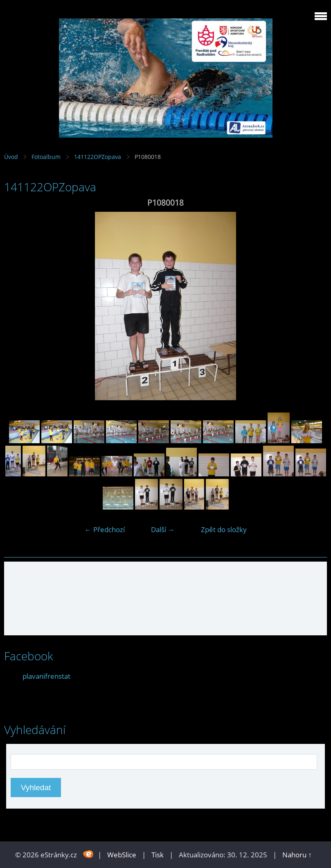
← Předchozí (105, 529)
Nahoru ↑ (297, 855)
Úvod (11, 157)
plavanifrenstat (46, 676)
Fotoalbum (46, 157)
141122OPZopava (98, 157)
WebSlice (122, 855)
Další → (163, 529)
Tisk (158, 855)
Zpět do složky (224, 529)
